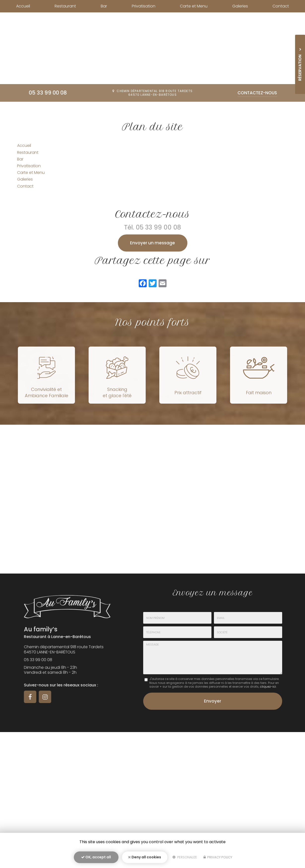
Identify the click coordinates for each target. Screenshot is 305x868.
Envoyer (213, 701)
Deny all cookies (145, 857)
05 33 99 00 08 (48, 93)
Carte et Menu (194, 6)
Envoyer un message (152, 243)
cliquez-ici (268, 687)
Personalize (185, 857)
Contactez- (257, 93)
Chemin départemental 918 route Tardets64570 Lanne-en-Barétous (155, 93)
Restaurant (65, 6)
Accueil (23, 6)
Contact (281, 6)
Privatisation (144, 6)
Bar (104, 6)
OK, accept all (96, 857)
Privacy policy (218, 857)
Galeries (240, 6)
